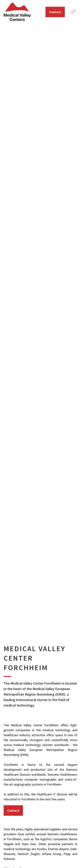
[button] (73, 12)
